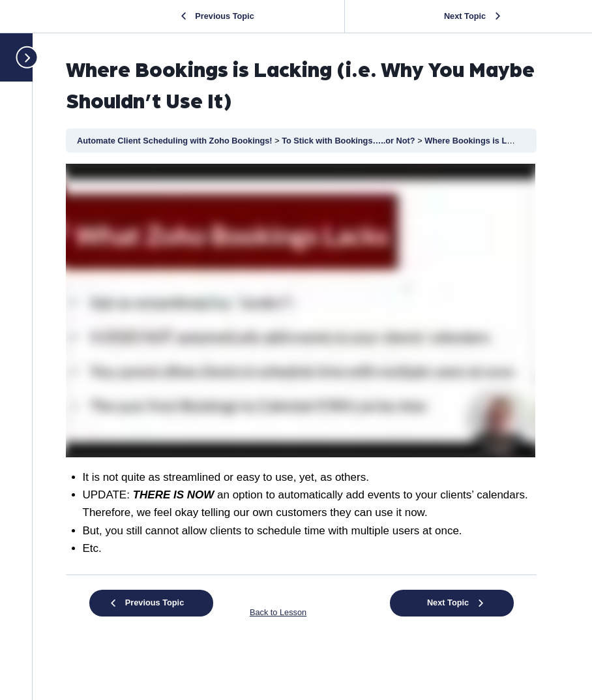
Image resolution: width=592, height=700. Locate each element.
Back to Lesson (278, 612)
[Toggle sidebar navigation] (22, 57)
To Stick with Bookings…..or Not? (349, 141)
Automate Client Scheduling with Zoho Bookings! (176, 141)
